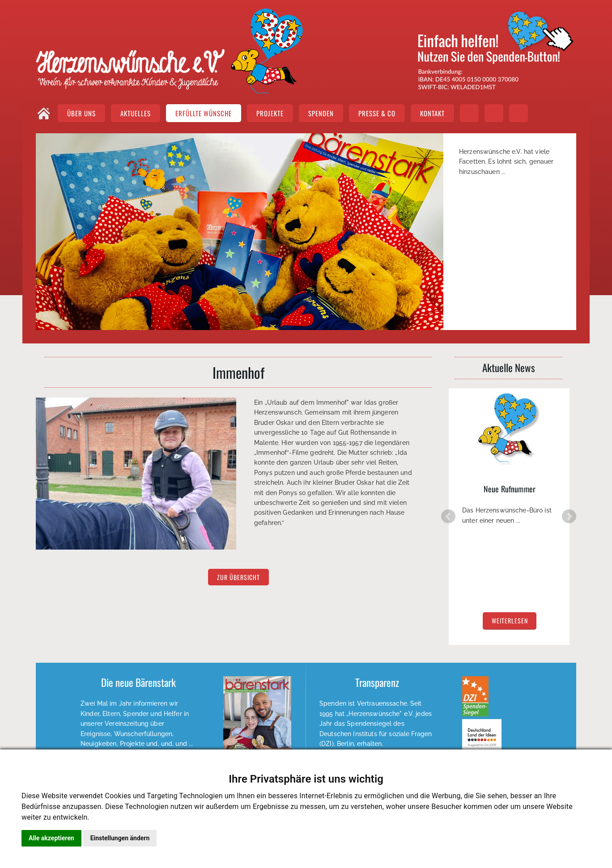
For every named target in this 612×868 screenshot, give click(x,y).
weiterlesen (510, 547)
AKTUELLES (136, 113)
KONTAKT (432, 113)
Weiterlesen (377, 723)
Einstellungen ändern (120, 838)
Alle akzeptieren (51, 838)
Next (569, 487)
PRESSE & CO (377, 113)
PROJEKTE (270, 113)
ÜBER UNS (81, 113)
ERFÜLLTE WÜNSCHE (204, 113)
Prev (448, 487)
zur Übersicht (238, 577)
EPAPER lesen (138, 733)
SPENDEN (321, 113)
